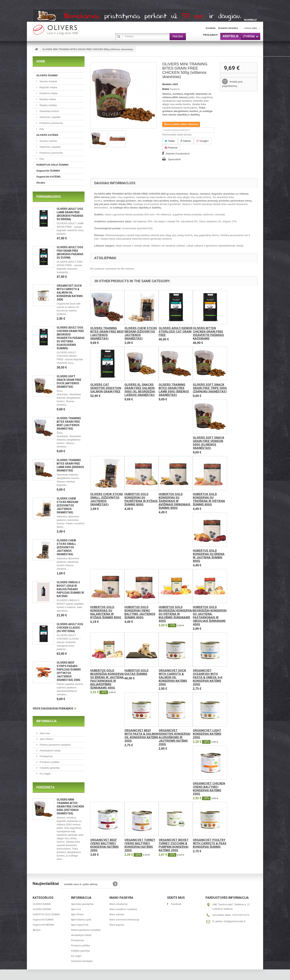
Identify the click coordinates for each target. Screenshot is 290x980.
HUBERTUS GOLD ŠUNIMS (52, 165)
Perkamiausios (48, 197)
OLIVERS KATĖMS (47, 135)
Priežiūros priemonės (51, 123)
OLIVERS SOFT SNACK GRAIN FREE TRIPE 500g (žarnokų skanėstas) (210, 388)
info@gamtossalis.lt (235, 921)
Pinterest (171, 148)
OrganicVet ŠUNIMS (48, 171)
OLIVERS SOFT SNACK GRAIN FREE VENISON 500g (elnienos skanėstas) (208, 443)
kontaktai (210, 28)
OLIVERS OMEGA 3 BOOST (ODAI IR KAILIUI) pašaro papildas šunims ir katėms (70, 589)
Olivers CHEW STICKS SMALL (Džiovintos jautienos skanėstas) (66, 547)
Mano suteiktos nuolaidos (123, 909)
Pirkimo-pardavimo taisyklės (55, 745)
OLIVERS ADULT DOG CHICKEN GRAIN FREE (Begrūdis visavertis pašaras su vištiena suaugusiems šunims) (71, 338)
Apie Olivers (46, 739)
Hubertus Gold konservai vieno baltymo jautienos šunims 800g (140, 612)
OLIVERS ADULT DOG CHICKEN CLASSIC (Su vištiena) (70, 628)
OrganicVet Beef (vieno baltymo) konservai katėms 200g (104, 845)
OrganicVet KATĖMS (48, 177)
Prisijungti (211, 35)
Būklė (166, 89)
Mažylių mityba (47, 99)
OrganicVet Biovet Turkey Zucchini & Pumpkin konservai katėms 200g (174, 845)
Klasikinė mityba (48, 93)
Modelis (167, 84)
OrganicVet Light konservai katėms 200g (207, 734)
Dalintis (186, 141)
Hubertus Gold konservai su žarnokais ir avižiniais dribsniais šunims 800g (174, 501)
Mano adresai (117, 914)
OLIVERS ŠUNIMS (47, 75)
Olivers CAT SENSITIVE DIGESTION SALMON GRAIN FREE (106, 388)
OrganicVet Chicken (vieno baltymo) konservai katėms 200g (209, 789)
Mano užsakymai (118, 904)
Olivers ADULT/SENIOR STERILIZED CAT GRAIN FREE (176, 332)
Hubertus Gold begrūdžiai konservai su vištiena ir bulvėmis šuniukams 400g (176, 614)
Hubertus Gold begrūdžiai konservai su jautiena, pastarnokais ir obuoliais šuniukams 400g (210, 616)
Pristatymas (46, 756)
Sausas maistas (48, 81)
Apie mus (45, 733)
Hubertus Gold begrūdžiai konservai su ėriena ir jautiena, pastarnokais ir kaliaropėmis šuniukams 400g (107, 679)
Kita (41, 129)
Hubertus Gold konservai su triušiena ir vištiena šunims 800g (209, 499)
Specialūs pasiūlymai (82, 904)
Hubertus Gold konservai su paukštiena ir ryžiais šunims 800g (141, 499)
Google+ (203, 141)
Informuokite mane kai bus (177, 135)
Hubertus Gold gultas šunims (136, 672)
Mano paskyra (121, 898)
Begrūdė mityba (48, 87)
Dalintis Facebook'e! (178, 154)
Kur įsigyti (45, 774)
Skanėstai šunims (49, 111)
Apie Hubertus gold (81, 920)
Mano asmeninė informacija (124, 920)
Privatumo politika (49, 762)
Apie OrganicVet (80, 925)
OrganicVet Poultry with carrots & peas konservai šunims (210, 843)
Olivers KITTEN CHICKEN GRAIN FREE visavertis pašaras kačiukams (208, 333)
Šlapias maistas (48, 105)
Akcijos (41, 183)
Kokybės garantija (49, 768)
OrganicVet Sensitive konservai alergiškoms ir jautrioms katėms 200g (174, 737)
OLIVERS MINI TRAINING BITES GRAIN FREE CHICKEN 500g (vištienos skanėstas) (70, 807)
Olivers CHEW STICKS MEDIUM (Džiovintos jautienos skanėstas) (67, 505)
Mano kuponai (117, 925)
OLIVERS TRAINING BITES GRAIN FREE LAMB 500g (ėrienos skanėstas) (174, 390)
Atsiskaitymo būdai (50, 751)
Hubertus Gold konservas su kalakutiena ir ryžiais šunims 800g (106, 612)
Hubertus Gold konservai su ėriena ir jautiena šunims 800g (209, 556)
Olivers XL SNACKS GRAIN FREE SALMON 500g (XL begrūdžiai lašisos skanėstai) (140, 390)
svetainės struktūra (228, 28)
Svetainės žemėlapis (82, 961)
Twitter (170, 141)
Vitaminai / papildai (50, 117)
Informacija (46, 721)
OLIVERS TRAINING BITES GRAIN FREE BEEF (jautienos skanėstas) (107, 333)
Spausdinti (174, 159)
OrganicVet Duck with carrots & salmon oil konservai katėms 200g (70, 293)
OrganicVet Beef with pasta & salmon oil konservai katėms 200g (141, 736)
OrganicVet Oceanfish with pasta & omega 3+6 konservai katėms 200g (208, 677)
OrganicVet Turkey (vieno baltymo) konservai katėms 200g (140, 845)
